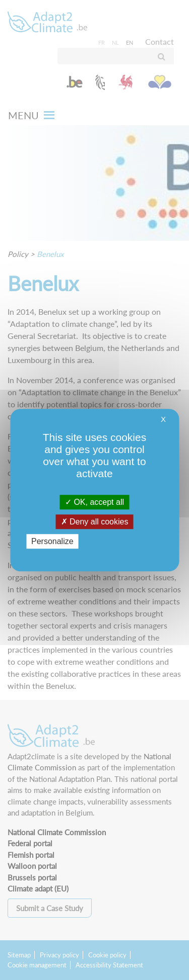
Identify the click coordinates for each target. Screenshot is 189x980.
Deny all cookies (95, 522)
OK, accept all (94, 502)
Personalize (52, 541)
